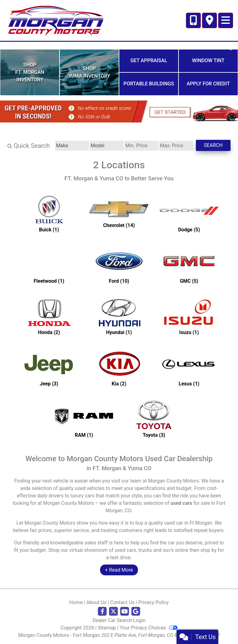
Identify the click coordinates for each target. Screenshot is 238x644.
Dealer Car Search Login (119, 620)
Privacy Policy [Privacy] (154, 602)
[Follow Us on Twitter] (113, 612)
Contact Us (123, 602)
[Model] (107, 146)
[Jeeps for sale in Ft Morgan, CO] (49, 367)
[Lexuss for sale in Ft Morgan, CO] (189, 367)
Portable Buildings (149, 84)
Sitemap (107, 628)
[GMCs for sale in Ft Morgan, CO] (189, 265)
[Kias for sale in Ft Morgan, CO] (119, 367)
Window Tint (208, 60)
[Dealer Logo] (55, 20)
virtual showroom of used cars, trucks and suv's (122, 550)
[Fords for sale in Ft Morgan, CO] (119, 265)
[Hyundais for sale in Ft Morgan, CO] (119, 316)
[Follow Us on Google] (136, 612)
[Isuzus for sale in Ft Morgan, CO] (189, 316)
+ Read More (119, 570)
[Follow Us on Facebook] (102, 612)
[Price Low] (141, 146)
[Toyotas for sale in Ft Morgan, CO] (154, 419)
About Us (96, 602)
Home (76, 602)
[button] (5, 45)
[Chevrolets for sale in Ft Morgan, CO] (119, 213)
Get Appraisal (149, 60)
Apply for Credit (208, 84)
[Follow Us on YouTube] (125, 612)
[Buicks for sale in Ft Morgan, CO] (49, 213)
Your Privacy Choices (148, 628)
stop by (209, 550)
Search (213, 145)
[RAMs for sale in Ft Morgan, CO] (84, 419)
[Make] (72, 146)
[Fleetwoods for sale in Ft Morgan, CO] (49, 265)
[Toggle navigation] (226, 20)
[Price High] (176, 146)
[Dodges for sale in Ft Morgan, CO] (189, 213)
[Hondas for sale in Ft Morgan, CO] (49, 316)
